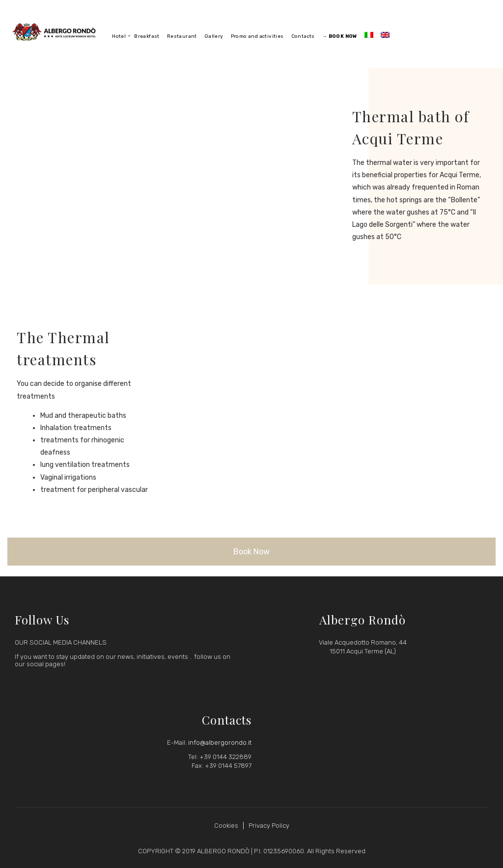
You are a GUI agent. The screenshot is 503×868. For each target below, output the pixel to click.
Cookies (226, 826)
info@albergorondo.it (220, 743)
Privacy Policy (269, 826)
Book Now (251, 552)
